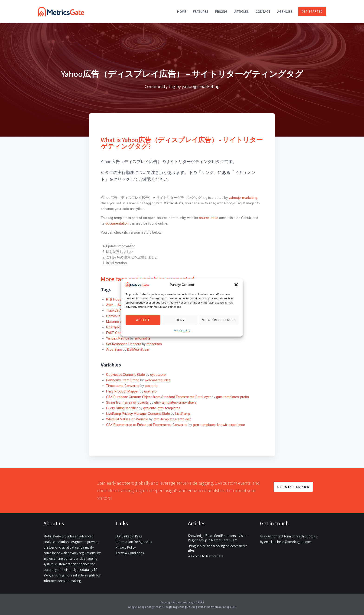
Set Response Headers (124, 344)
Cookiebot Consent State (125, 375)
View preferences (219, 320)
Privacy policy (182, 330)
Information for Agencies (134, 542)
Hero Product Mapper (122, 391)
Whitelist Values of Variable (127, 419)
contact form (281, 536)
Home (182, 11)
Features (201, 11)
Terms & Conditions (130, 553)
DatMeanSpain (138, 350)
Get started (312, 11)
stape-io (151, 386)
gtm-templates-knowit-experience (219, 425)
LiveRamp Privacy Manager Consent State (138, 414)
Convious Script (118, 316)
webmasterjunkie (158, 380)
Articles (241, 11)
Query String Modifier (122, 408)
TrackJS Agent (117, 311)
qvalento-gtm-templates (162, 408)
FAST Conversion (119, 333)
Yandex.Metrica (118, 338)
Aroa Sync (114, 350)
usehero (150, 391)
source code (209, 218)
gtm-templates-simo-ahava (175, 402)
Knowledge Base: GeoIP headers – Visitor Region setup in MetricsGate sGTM (218, 538)
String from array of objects (127, 402)
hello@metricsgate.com (294, 542)
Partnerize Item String (123, 380)
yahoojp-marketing (243, 198)
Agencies (285, 11)
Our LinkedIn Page (129, 536)
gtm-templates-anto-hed (172, 419)
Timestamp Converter (123, 386)
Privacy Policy (126, 547)
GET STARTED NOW (293, 487)
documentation (117, 223)
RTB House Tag (118, 299)
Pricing (221, 11)
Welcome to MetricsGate (206, 556)
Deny (180, 320)
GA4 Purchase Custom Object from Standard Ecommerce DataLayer (158, 397)
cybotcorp (158, 375)
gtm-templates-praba (232, 397)
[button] (236, 285)
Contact (263, 11)
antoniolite (142, 338)
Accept (143, 320)
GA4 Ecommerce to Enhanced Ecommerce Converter (147, 425)
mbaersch (154, 344)
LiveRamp (183, 414)
